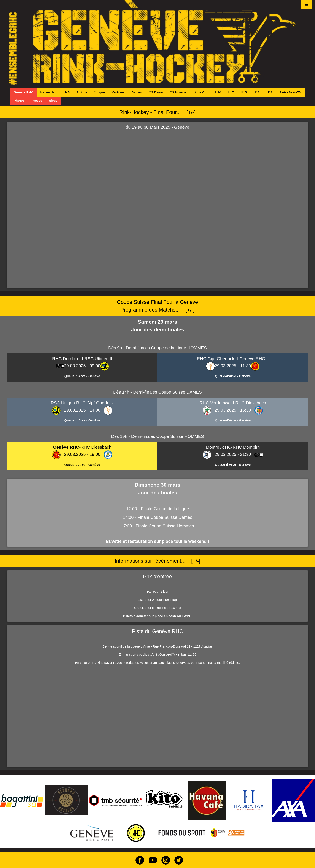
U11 (269, 92)
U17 (231, 92)
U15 (244, 92)
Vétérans (118, 92)
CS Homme (178, 92)
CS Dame (156, 92)
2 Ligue (99, 92)
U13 (257, 92)
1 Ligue (82, 92)
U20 (218, 92)
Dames (137, 92)
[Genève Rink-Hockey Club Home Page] (158, 43)
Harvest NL (48, 92)
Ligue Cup (201, 92)
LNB (66, 92)
